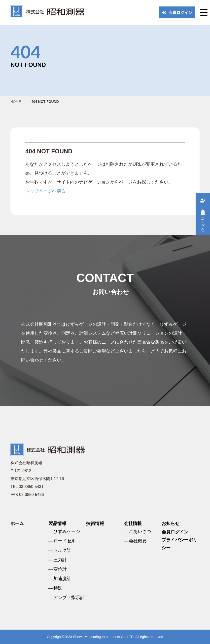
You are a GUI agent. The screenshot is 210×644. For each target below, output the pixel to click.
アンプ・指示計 (69, 598)
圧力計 (60, 560)
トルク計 (62, 550)
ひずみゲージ (67, 531)
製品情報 (57, 523)
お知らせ (171, 523)
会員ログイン (177, 13)
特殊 (58, 588)
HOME (16, 102)
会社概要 (138, 541)
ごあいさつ (140, 531)
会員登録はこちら (203, 214)
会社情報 (133, 523)
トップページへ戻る (45, 191)
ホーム (17, 523)
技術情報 (95, 523)
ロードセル (65, 541)
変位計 (60, 569)
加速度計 (62, 579)
